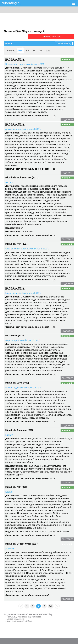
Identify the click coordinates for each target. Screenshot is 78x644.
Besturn (11, 50)
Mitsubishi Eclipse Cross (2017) (22, 177)
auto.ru (11, 3)
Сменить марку (64, 43)
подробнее (67, 119)
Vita (41, 50)
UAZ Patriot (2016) (15, 59)
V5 (34, 50)
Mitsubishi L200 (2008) (17, 382)
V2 (27, 50)
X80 (48, 50)
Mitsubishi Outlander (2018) (20, 430)
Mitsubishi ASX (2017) (17, 243)
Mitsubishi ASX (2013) (17, 486)
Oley (20, 50)
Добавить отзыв (58, 37)
